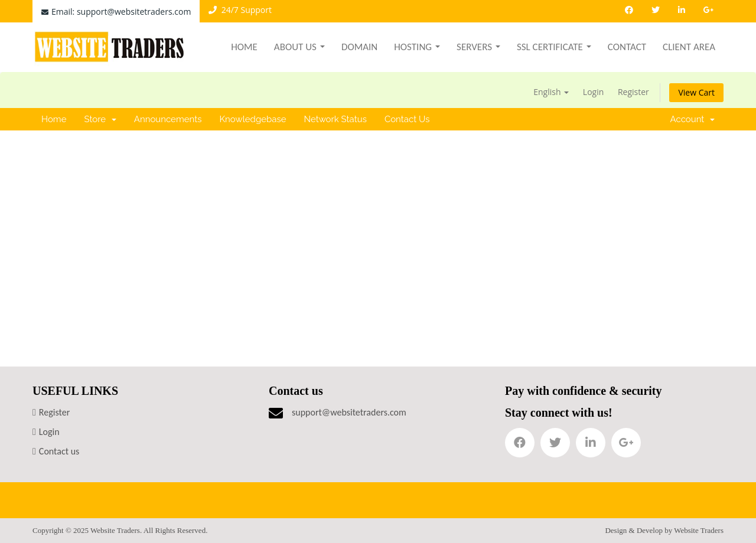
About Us (299, 47)
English (551, 92)
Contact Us (407, 119)
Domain (359, 47)
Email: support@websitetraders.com (116, 12)
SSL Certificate (554, 47)
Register (633, 92)
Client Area (689, 47)
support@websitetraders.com (349, 412)
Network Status (335, 119)
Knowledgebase (252, 119)
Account (693, 119)
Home (244, 47)
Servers (478, 47)
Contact (627, 47)
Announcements (168, 119)
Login (593, 92)
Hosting (417, 47)
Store (100, 119)
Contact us (59, 451)
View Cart (696, 92)
